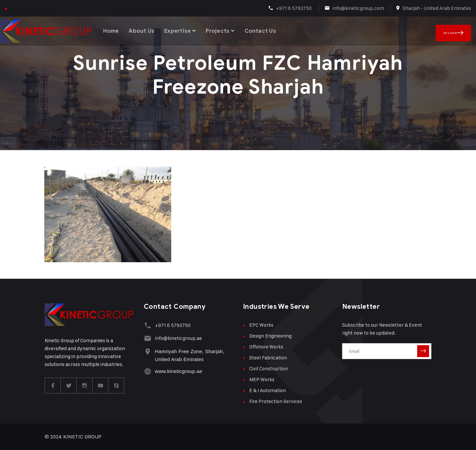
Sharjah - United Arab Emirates (437, 8)
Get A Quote (463, 30)
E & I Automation (268, 390)
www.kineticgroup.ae (177, 369)
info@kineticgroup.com (358, 8)
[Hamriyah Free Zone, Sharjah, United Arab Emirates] (147, 350)
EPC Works (261, 325)
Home (112, 30)
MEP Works (262, 379)
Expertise (180, 30)
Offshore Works (266, 347)
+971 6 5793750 (294, 8)
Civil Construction (269, 368)
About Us (143, 30)
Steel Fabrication (268, 358)
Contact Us (264, 30)
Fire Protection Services (276, 401)
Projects (221, 30)
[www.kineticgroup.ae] (147, 369)
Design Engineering (270, 336)
